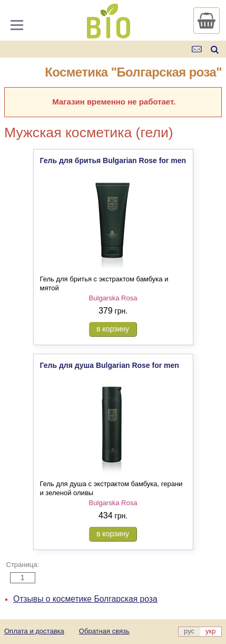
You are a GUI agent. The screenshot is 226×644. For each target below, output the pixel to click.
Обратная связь (104, 631)
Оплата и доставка (34, 631)
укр (210, 631)
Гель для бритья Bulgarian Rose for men (113, 160)
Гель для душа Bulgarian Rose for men (110, 365)
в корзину (113, 329)
